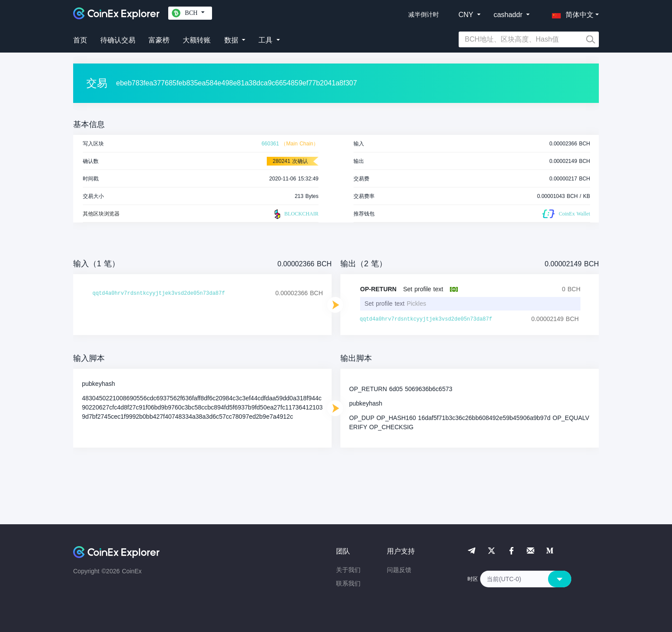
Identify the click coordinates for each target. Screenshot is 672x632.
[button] (571, 13)
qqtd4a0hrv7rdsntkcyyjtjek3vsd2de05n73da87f (159, 293)
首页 (80, 40)
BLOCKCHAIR (295, 214)
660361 (270, 144)
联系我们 (348, 583)
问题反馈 (399, 570)
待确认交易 (118, 40)
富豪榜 (159, 40)
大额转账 (197, 40)
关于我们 (348, 570)
